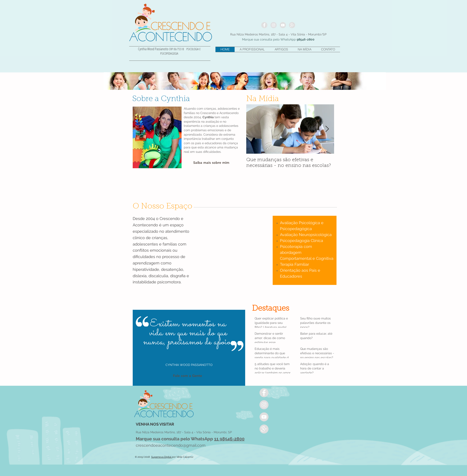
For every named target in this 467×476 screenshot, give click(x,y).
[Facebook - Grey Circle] (264, 25)
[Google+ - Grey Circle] (292, 25)
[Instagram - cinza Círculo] (274, 25)
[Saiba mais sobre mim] (211, 163)
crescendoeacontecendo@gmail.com (171, 445)
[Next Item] (327, 129)
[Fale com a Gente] (187, 376)
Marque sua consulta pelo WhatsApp (175, 439)
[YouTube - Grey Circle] (283, 25)
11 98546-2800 (229, 439)
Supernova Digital (162, 457)
